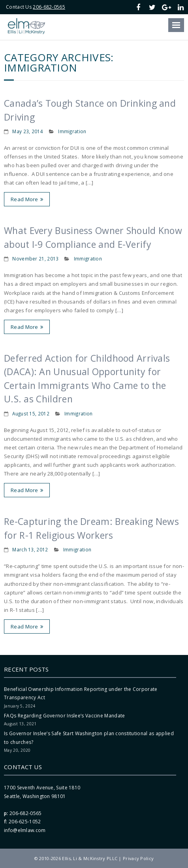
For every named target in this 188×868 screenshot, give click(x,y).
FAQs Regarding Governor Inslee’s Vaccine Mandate (64, 716)
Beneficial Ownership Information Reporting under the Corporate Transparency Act (81, 693)
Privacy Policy (138, 858)
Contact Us (23, 767)
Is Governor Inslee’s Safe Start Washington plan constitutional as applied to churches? (89, 738)
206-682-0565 (49, 7)
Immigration (72, 131)
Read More (24, 199)
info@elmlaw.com (25, 830)
